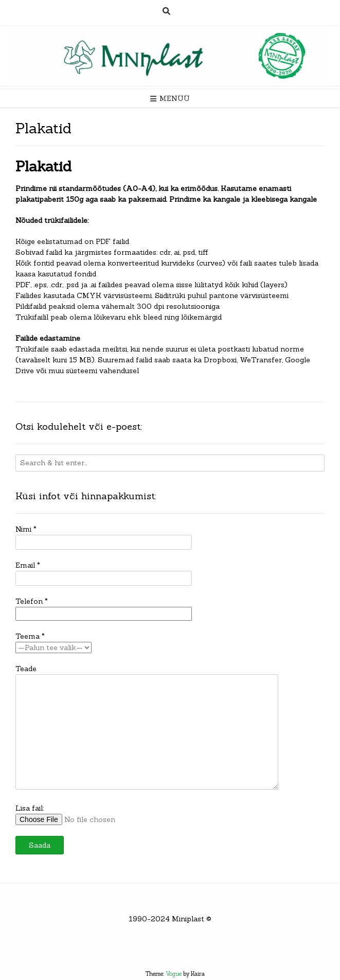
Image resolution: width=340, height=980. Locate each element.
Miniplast (188, 919)
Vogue (174, 974)
